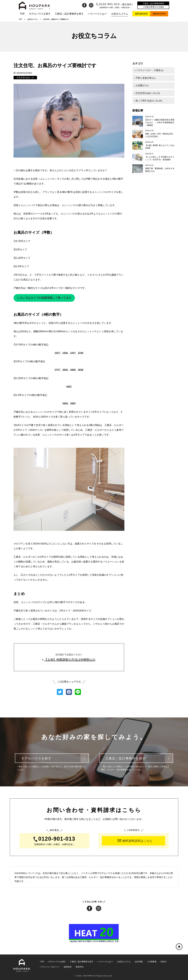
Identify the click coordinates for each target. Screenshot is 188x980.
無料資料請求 (141, 14)
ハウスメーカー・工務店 (149, 70)
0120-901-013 (115, 4)
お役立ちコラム (120, 14)
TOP (22, 14)
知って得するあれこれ (148, 100)
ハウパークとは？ (97, 14)
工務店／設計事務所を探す (69, 14)
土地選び (142, 85)
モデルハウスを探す (40, 14)
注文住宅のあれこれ (25, 78)
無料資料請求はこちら (135, 841)
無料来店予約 (159, 14)
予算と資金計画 (145, 78)
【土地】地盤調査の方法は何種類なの (69, 660)
